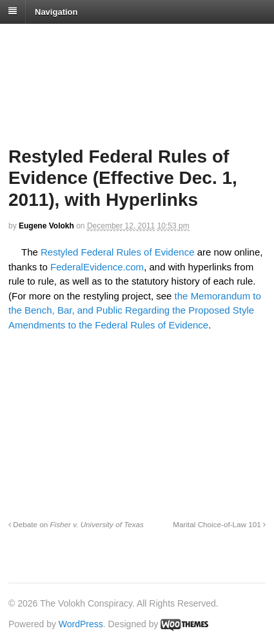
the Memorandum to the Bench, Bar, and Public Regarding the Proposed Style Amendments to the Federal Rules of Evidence (135, 310)
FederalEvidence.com (97, 267)
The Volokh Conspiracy (99, 40)
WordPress (81, 624)
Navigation (56, 11)
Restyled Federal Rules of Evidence (117, 252)
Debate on (76, 524)
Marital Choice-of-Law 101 (219, 524)
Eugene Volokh (46, 226)
